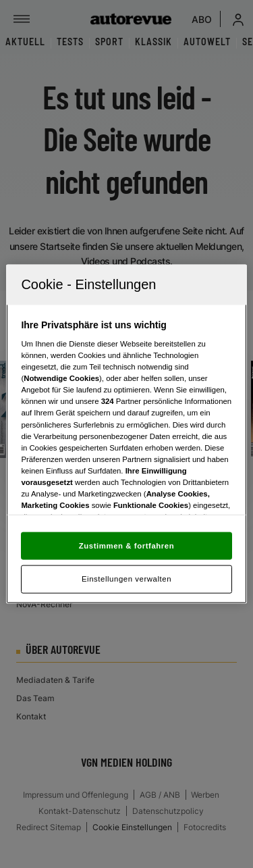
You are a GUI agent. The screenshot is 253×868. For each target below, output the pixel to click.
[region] (126, 434)
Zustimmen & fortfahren (126, 545)
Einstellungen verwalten (126, 579)
